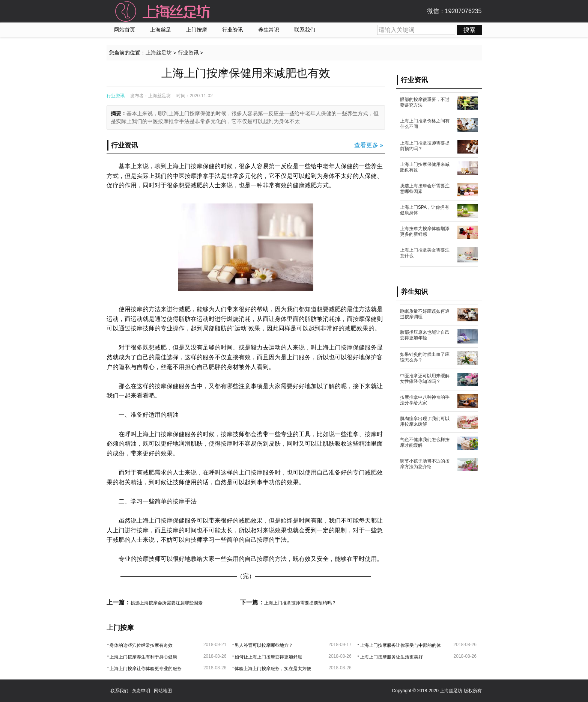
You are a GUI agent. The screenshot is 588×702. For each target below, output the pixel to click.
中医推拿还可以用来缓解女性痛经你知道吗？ (425, 379)
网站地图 (163, 691)
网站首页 (125, 30)
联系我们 (305, 30)
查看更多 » (369, 145)
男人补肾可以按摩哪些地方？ (264, 645)
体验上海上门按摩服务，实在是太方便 (273, 669)
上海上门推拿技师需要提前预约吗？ (300, 603)
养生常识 (269, 30)
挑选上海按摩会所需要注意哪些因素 (167, 603)
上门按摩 (197, 30)
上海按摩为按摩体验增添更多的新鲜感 (425, 231)
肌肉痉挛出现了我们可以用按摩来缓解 (425, 421)
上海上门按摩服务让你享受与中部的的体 (400, 645)
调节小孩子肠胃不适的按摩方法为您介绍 (425, 464)
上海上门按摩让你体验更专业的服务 (146, 669)
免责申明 (141, 691)
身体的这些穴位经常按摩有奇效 (141, 645)
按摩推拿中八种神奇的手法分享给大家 (425, 400)
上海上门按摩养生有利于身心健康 (143, 657)
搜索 (469, 30)
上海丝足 (161, 30)
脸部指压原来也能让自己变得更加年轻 (425, 335)
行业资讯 (233, 30)
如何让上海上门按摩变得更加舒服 (268, 657)
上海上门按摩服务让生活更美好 (391, 657)
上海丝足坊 (159, 53)
